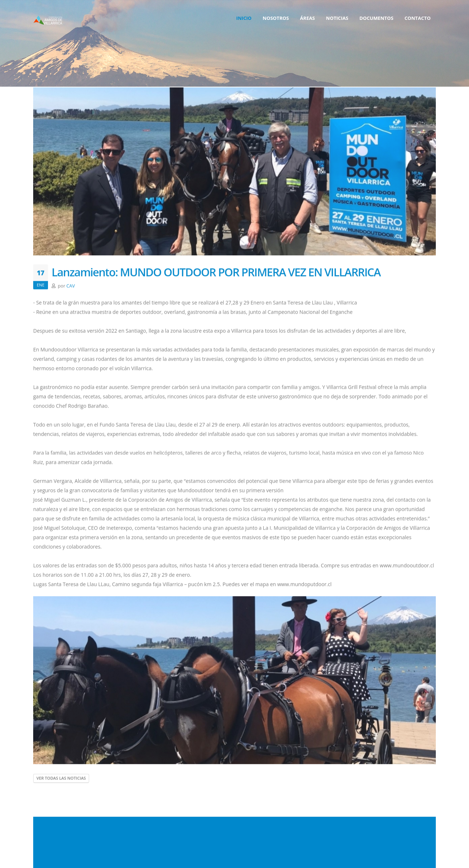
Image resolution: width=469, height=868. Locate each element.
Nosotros (276, 18)
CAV (71, 288)
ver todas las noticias (61, 780)
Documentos (376, 18)
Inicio (244, 18)
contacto (417, 18)
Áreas (307, 18)
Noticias (337, 18)
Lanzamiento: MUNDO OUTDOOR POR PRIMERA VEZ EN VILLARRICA (216, 274)
